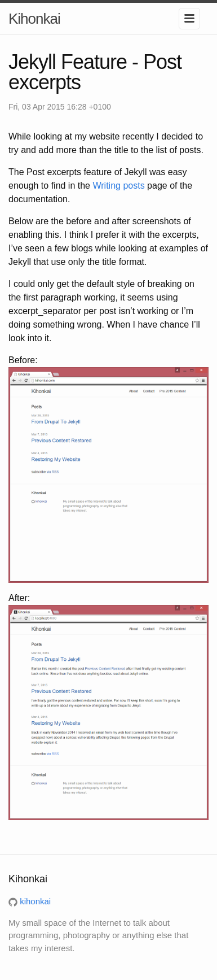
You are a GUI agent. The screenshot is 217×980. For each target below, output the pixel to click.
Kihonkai (34, 19)
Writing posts (118, 186)
